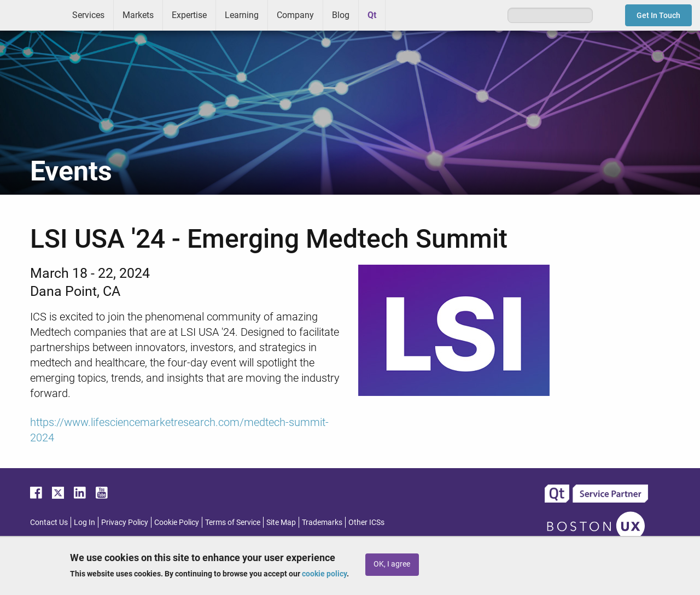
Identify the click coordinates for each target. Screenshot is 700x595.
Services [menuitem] (88, 15)
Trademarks (322, 522)
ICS (32, 15)
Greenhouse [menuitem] (401, 15)
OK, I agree (392, 564)
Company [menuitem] (295, 15)
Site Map (281, 522)
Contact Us (49, 522)
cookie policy (324, 574)
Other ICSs (366, 522)
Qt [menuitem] (372, 15)
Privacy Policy (125, 522)
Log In (84, 522)
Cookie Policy (177, 522)
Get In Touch (658, 15)
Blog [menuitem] (341, 15)
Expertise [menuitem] (189, 15)
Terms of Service (233, 522)
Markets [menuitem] (138, 15)
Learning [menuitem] (242, 15)
